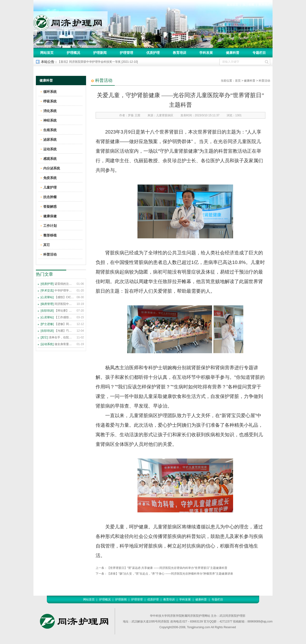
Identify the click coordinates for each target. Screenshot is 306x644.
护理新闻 (100, 53)
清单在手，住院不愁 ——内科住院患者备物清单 (57, 337)
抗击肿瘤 (50, 197)
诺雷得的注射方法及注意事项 (57, 284)
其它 (47, 245)
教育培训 (180, 53)
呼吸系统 (50, 101)
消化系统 (50, 111)
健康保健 (50, 216)
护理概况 (73, 53)
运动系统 (50, 149)
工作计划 (50, 226)
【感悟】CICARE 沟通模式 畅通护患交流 (57, 297)
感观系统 (50, 159)
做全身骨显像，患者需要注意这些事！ (57, 344)
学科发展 (206, 53)
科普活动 (264, 81)
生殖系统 (50, 130)
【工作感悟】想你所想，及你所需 (57, 317)
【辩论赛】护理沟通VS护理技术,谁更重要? (57, 311)
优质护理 (153, 53)
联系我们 (264, 5)
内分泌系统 (52, 168)
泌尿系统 (50, 140)
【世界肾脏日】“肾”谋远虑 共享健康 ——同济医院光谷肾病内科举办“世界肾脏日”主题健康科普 (167, 568)
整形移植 (50, 235)
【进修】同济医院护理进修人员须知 (57, 324)
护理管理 (126, 53)
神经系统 (50, 120)
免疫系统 (50, 178)
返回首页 (232, 5)
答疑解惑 (50, 207)
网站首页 (47, 53)
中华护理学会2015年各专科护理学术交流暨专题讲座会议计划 (57, 291)
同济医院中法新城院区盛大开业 (57, 304)
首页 (238, 81)
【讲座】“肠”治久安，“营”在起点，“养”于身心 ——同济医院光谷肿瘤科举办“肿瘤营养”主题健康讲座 (170, 574)
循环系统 (50, 92)
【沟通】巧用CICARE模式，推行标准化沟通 (57, 331)
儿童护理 (50, 187)
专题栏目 (259, 53)
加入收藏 (248, 5)
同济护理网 (71, 21)
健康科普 (233, 53)
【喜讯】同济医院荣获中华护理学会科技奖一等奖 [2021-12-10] (98, 62)
